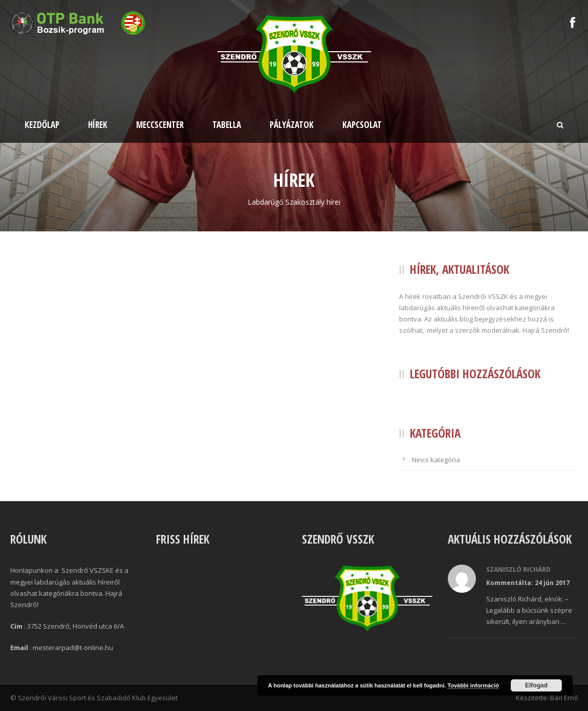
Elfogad (536, 685)
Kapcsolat (362, 125)
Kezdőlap (42, 125)
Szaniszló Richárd (518, 569)
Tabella (227, 125)
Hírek (98, 125)
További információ (473, 685)
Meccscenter (160, 125)
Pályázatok (292, 125)
